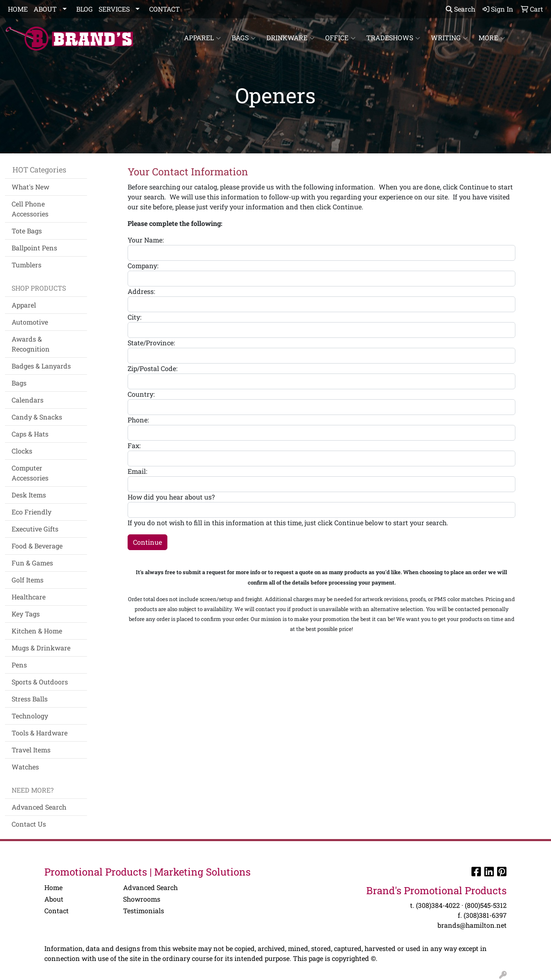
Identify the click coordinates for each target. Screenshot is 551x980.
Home (53, 887)
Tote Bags (27, 231)
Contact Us (29, 824)
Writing (449, 38)
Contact (57, 911)
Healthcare (29, 597)
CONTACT (164, 9)
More (492, 38)
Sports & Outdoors (40, 682)
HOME (18, 9)
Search (460, 9)
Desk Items (29, 495)
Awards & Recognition (31, 344)
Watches (25, 767)
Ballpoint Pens (34, 248)
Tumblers (27, 265)
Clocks (22, 451)
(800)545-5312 (486, 905)
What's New (30, 187)
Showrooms (142, 899)
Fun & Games (32, 563)
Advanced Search (39, 807)
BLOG (85, 9)
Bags (244, 38)
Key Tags (26, 614)
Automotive (30, 322)
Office (340, 38)
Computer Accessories (30, 473)
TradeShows (393, 38)
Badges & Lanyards (41, 366)
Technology (30, 716)
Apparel (202, 38)
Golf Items (28, 580)
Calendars (28, 400)
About (54, 899)
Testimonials (144, 911)
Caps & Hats (30, 434)
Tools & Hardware (40, 733)
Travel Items (31, 750)
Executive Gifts (35, 529)
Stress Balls (30, 699)
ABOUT (45, 9)
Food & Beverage (37, 546)
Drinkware (290, 38)
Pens (19, 665)
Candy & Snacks (37, 417)
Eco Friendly (31, 512)
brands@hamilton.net (472, 925)
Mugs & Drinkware (41, 648)
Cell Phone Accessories (30, 209)
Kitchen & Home (37, 631)
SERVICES (114, 9)
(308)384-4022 (438, 905)
